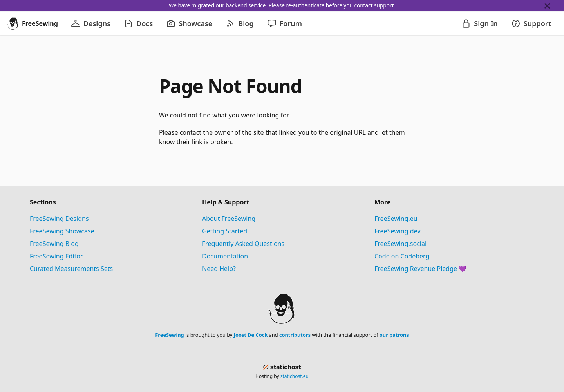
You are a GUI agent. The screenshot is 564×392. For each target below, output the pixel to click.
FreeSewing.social (400, 244)
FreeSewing (169, 335)
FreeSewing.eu (396, 219)
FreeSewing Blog (54, 244)
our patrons (394, 335)
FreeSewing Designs (59, 219)
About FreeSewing (229, 219)
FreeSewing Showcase (62, 231)
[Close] (554, 6)
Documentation (225, 256)
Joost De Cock (251, 335)
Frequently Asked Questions (243, 244)
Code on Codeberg (402, 256)
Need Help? (219, 269)
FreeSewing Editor (56, 256)
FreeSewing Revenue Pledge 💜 (420, 269)
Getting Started (225, 231)
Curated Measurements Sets (71, 269)
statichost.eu (295, 376)
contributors (295, 335)
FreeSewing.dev (398, 231)
